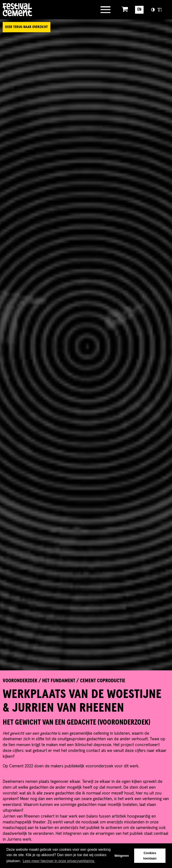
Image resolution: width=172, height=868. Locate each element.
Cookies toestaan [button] (150, 856)
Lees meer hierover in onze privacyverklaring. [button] (59, 861)
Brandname (35, 10)
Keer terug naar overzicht (26, 27)
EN (139, 10)
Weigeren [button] (122, 856)
